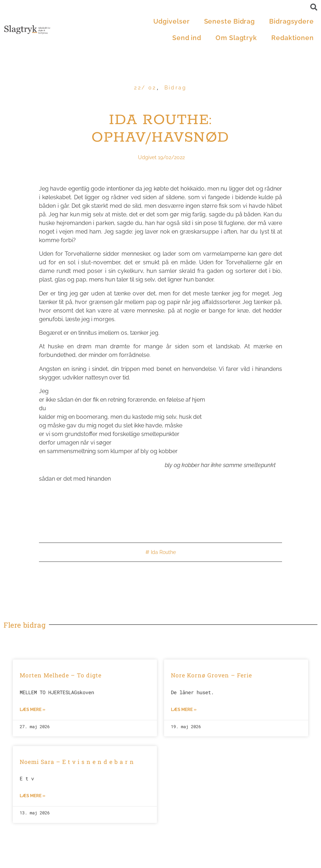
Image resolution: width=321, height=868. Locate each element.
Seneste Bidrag (230, 21)
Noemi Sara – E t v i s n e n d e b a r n (77, 762)
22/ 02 (145, 88)
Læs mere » (33, 710)
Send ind (187, 38)
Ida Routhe (163, 552)
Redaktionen (293, 38)
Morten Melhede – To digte (61, 675)
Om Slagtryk (236, 38)
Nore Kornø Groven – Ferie (211, 675)
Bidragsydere (292, 21)
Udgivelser (172, 21)
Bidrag (176, 88)
